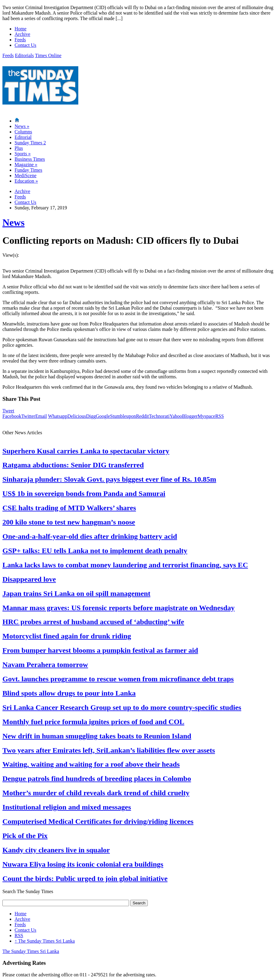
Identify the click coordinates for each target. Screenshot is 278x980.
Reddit (142, 416)
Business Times (30, 159)
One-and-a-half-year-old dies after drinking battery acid (90, 536)
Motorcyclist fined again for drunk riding (67, 636)
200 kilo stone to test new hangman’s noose (69, 522)
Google (103, 416)
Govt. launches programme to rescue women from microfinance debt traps (118, 679)
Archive (22, 34)
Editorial (23, 137)
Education (26, 181)
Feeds (20, 40)
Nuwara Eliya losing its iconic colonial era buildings (83, 864)
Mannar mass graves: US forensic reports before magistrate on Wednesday (119, 608)
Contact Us (25, 45)
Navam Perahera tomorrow (45, 665)
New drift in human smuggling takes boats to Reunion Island (97, 736)
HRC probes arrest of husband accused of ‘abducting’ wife (93, 622)
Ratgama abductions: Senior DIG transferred (73, 465)
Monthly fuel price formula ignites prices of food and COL (93, 722)
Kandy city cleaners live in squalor (56, 850)
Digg (91, 416)
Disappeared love (29, 579)
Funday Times (28, 170)
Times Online (48, 55)
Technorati (159, 416)
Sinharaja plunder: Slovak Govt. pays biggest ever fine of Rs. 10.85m (109, 479)
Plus (19, 148)
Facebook (12, 416)
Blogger (190, 416)
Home (20, 29)
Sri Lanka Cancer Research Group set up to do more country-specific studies (122, 707)
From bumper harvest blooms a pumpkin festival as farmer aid (100, 650)
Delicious (77, 416)
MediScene (25, 175)
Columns (23, 132)
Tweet (8, 411)
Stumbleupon (123, 416)
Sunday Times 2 (30, 143)
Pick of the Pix (25, 836)
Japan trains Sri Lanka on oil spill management (76, 593)
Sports (23, 154)
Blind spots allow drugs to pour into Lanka (69, 693)
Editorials (24, 55)
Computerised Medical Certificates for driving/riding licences (98, 821)
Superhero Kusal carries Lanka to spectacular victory (86, 451)
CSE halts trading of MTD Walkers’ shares (69, 508)
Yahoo (176, 416)
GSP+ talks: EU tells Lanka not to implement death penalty (95, 551)
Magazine (26, 165)
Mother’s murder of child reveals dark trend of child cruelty (96, 793)
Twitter (28, 416)
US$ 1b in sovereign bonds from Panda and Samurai (84, 493)
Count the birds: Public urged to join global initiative (85, 879)
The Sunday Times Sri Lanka (45, 941)
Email (41, 416)
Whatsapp (58, 416)
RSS (219, 416)
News (22, 126)
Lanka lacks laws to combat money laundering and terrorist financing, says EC (125, 565)
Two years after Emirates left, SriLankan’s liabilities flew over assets (109, 750)
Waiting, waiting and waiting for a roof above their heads (91, 764)
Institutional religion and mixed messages (67, 807)
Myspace (206, 416)
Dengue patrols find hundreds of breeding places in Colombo (97, 779)
